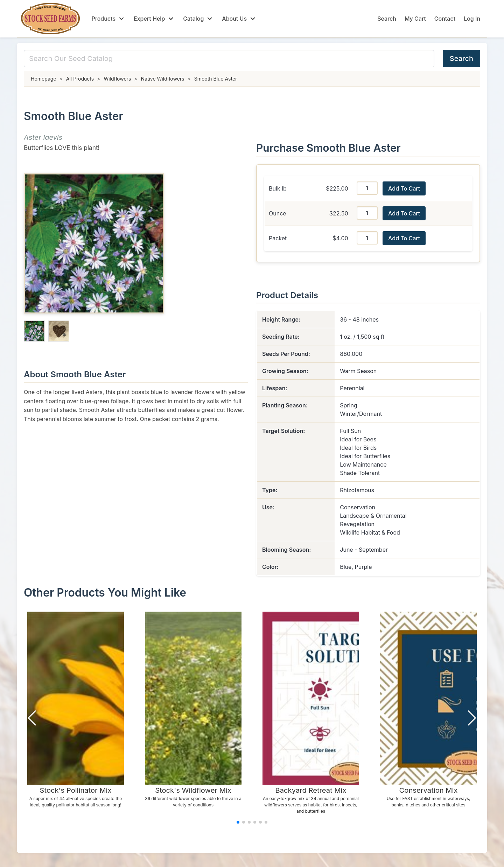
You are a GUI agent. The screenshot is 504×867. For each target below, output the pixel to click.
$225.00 (337, 188)
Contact (445, 19)
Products (104, 19)
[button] (32, 718)
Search (387, 19)
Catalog (193, 19)
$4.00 (340, 238)
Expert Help (149, 19)
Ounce (278, 213)
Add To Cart (404, 188)
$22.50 (339, 213)
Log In (472, 19)
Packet (278, 238)
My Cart (415, 19)
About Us (234, 19)
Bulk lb (278, 188)
